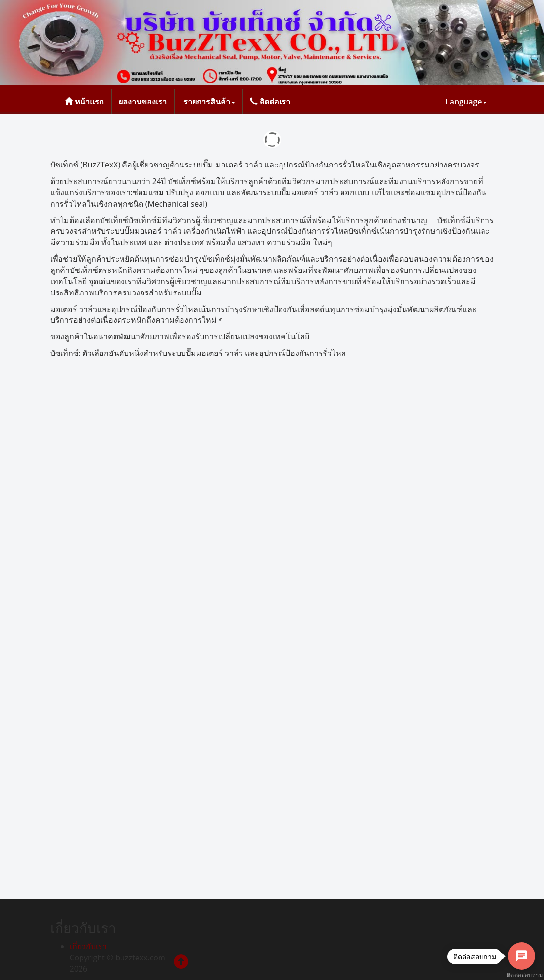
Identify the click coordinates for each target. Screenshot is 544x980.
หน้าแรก (84, 102)
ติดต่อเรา (270, 102)
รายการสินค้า (208, 102)
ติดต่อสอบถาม (522, 975)
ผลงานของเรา (143, 102)
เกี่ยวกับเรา (88, 946)
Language (466, 102)
